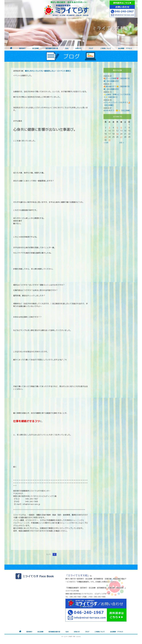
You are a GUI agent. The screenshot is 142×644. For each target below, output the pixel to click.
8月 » (122, 143)
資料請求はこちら (122, 3)
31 (109, 140)
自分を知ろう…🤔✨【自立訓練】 (117, 110)
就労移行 (22, 48)
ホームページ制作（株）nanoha (71, 636)
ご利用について (106, 48)
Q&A (67, 48)
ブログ (91, 48)
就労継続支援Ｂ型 (52, 48)
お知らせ (78, 48)
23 (106, 137)
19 (117, 134)
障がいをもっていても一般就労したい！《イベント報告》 (48, 71)
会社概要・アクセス (125, 48)
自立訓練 (35, 48)
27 (121, 137)
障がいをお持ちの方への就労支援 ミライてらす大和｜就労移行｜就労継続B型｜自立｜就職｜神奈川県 (67, 9)
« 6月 (106, 143)
